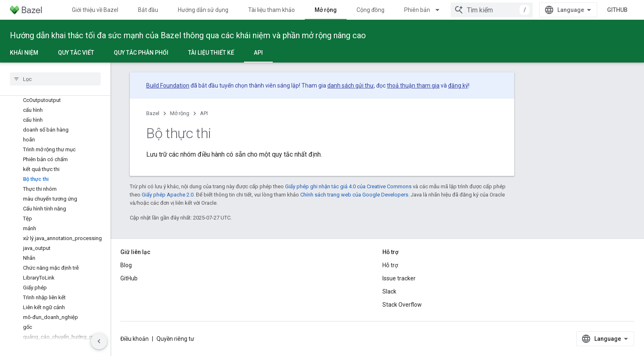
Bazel (153, 113)
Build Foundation (168, 86)
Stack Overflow (402, 305)
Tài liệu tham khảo (271, 10)
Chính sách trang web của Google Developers (354, 195)
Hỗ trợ (390, 265)
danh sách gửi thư (351, 86)
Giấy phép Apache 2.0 (168, 195)
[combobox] (492, 10)
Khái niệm (24, 53)
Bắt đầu (148, 10)
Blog (126, 265)
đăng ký (458, 86)
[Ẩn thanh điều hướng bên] (99, 341)
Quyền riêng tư (175, 339)
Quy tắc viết (76, 53)
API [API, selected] (258, 53)
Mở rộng (180, 113)
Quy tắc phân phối (141, 53)
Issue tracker (399, 278)
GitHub (617, 10)
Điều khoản (135, 339)
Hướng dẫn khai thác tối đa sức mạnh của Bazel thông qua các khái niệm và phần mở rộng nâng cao (188, 35)
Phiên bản (417, 10)
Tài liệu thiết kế (211, 53)
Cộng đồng (370, 10)
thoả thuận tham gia (413, 86)
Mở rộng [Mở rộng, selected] (326, 10)
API (204, 113)
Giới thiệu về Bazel (95, 10)
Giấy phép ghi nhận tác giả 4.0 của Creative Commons (348, 186)
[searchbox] (55, 79)
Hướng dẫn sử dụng (203, 10)
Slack (389, 291)
